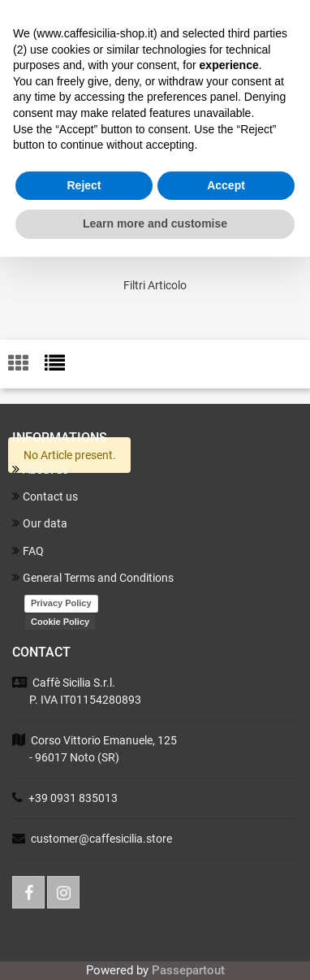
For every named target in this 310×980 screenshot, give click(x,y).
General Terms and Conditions (93, 577)
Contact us (45, 496)
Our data (40, 523)
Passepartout (188, 970)
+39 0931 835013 (73, 798)
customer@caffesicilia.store (101, 839)
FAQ (28, 551)
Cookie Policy (60, 622)
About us (40, 469)
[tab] (26, 364)
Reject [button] (84, 185)
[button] (155, 286)
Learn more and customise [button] (155, 223)
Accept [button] (226, 185)
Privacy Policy (61, 603)
